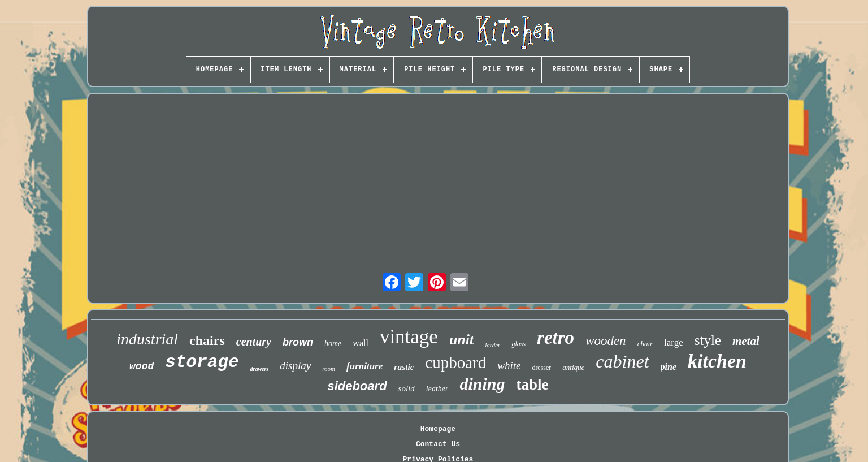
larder (492, 345)
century (254, 342)
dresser (541, 368)
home (333, 344)
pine (669, 367)
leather (437, 389)
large (674, 342)
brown (298, 342)
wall (361, 343)
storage (202, 362)
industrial (147, 339)
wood (142, 366)
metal (746, 341)
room (329, 369)
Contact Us (438, 444)
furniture (364, 366)
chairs (207, 340)
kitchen (717, 361)
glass (518, 344)
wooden (606, 341)
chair (645, 344)
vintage (409, 337)
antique (573, 367)
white (509, 366)
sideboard (357, 386)
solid (407, 388)
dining (482, 384)
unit (461, 340)
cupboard (455, 362)
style (708, 340)
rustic (404, 367)
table (533, 385)
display (295, 366)
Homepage (438, 429)
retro (555, 338)
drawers (260, 369)
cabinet (622, 361)
